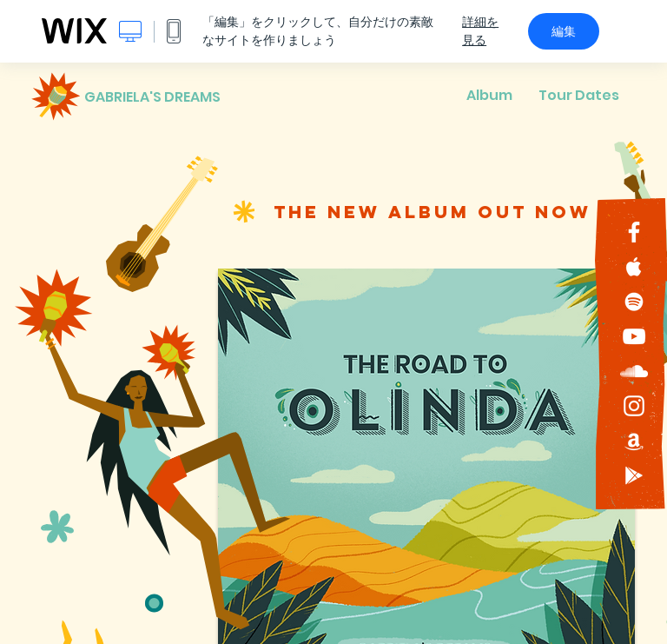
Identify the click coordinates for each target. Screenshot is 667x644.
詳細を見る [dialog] (480, 31)
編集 (564, 31)
